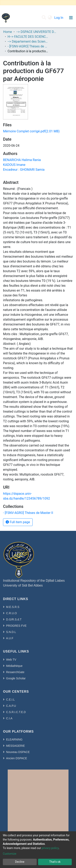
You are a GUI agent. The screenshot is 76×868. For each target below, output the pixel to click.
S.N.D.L (11, 632)
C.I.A (9, 718)
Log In (59, 18)
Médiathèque (14, 666)
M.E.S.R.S (13, 607)
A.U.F (10, 638)
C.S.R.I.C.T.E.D (16, 712)
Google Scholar (16, 678)
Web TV (11, 660)
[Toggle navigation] (71, 18)
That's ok (55, 862)
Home (8, 32)
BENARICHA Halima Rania (22, 160)
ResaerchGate (15, 672)
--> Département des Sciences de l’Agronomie (28, 41)
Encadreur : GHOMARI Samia (24, 170)
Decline (20, 862)
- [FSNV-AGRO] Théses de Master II (28, 46)
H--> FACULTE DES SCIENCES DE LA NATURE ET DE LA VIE (28, 37)
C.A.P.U (11, 706)
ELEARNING (14, 739)
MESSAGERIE (16, 746)
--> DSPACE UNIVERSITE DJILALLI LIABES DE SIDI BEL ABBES (36, 32)
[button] (50, 18)
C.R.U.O (11, 613)
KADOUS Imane (14, 165)
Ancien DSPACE (17, 758)
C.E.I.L (10, 700)
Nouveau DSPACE (18, 752)
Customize (10, 854)
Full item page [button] (18, 522)
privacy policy (50, 848)
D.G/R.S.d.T (14, 619)
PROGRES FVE (16, 626)
